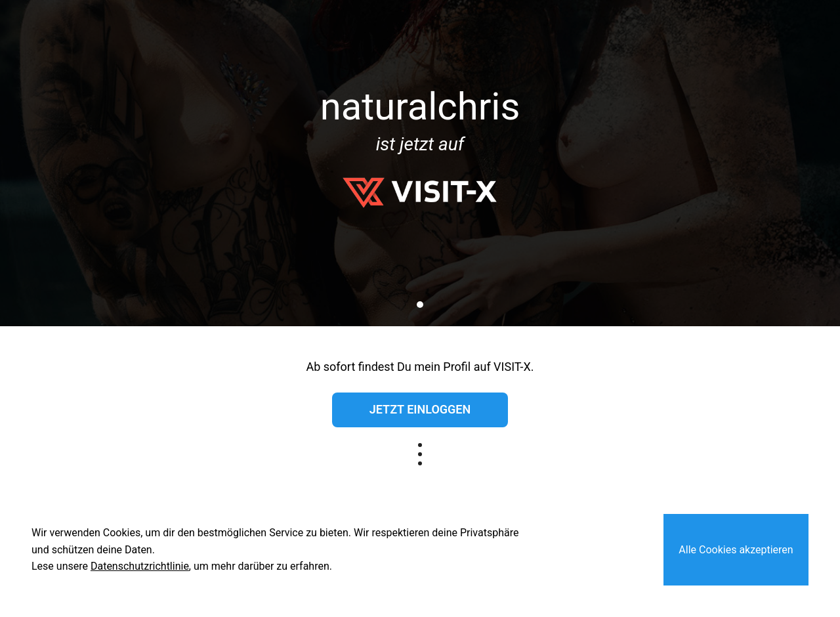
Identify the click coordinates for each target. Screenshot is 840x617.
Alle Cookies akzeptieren (736, 550)
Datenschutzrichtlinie (140, 566)
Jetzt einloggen (420, 409)
